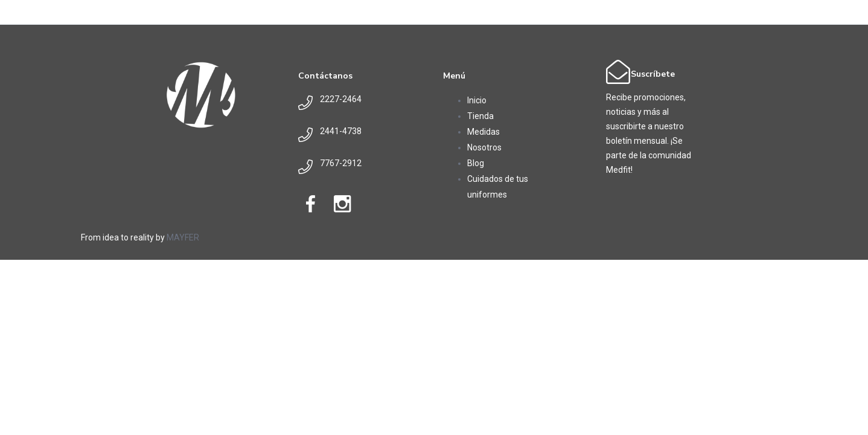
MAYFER (183, 237)
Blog (476, 163)
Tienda (480, 116)
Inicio (477, 100)
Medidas (483, 132)
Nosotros (484, 147)
